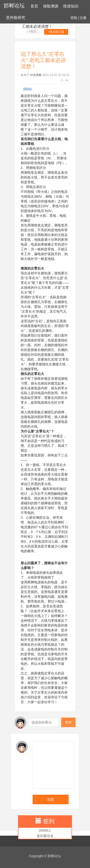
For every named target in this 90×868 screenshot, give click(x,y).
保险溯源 (51, 6)
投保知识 (71, 6)
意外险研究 (16, 18)
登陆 (74, 18)
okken (27, 89)
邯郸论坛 (14, 6)
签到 (49, 821)
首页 (34, 6)
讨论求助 (36, 75)
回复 (51, 799)
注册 (83, 18)
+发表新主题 (56, 32)
